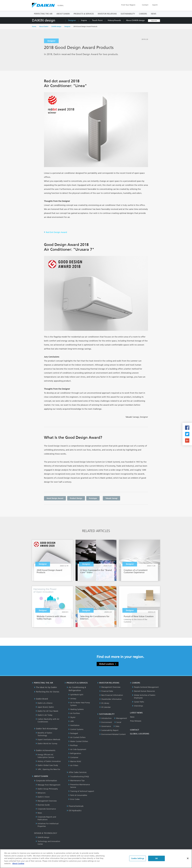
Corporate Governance (46, 809)
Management (121, 718)
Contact (145, 5)
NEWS (154, 14)
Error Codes (74, 799)
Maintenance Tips (76, 781)
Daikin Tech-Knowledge (46, 729)
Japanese (154, 21)
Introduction (106, 718)
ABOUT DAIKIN (63, 14)
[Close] (188, 861)
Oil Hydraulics (74, 811)
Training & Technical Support (81, 791)
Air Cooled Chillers (77, 737)
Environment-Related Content (113, 734)
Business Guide (43, 805)
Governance (105, 726)
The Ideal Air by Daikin (45, 687)
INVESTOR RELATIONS (107, 14)
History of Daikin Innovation (48, 761)
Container (73, 757)
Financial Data (106, 691)
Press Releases (136, 721)
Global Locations (108, 664)
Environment (106, 722)
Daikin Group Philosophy (47, 789)
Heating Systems (76, 709)
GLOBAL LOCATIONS (140, 734)
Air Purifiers (74, 713)
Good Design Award (55, 498)
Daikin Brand (41, 699)
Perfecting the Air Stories (47, 692)
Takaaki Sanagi (111, 498)
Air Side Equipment (77, 749)
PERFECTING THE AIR (43, 14)
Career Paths (138, 702)
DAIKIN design (44, 20)
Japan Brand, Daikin (45, 707)
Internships (138, 706)
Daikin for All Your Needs (47, 711)
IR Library (104, 703)
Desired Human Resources (143, 691)
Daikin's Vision (43, 797)
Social (118, 722)
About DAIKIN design (135, 20)
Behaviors (41, 793)
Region (128, 5)
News (39, 813)
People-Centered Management (145, 687)
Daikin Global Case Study (47, 765)
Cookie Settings (138, 861)
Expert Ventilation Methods (48, 740)
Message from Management (48, 785)
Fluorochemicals (75, 806)
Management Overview (46, 801)
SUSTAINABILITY (128, 14)
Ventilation (74, 725)
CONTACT (135, 730)
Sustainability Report (109, 730)
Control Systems (76, 729)
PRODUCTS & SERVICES (84, 14)
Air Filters (73, 765)
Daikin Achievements (45, 750)
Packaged (73, 733)
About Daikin (44, 27)
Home (34, 27)
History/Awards (114, 20)
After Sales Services (77, 772)
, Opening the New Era (48, 769)
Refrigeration (75, 753)
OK (156, 861)
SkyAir (72, 717)
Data (116, 726)
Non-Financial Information (111, 695)
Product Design (76, 498)
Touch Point (97, 20)
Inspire (84, 20)
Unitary (72, 699)
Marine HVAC (75, 761)
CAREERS (143, 14)
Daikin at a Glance (44, 703)
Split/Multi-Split (76, 695)
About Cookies (18, 866)
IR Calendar (105, 707)
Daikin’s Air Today (44, 715)
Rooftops (73, 745)
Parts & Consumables (78, 795)
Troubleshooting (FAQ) (79, 777)
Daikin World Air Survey (47, 744)
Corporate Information (46, 781)
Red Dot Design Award (56, 232)
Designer (72, 20)
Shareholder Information (111, 699)
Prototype (93, 498)
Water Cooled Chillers (78, 741)
